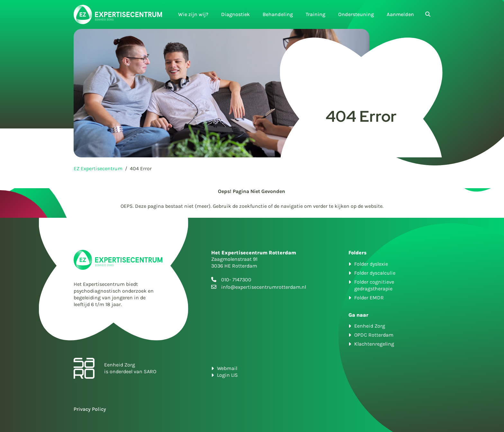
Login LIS (227, 375)
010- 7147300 (236, 280)
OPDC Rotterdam (374, 335)
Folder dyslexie (371, 264)
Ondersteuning (356, 14)
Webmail (227, 368)
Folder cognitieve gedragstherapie (374, 285)
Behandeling (278, 14)
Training (315, 14)
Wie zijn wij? (193, 14)
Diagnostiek (235, 14)
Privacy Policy (90, 409)
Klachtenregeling (374, 344)
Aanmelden (400, 14)
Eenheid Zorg (370, 326)
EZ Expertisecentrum (98, 168)
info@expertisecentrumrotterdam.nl (264, 287)
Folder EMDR (369, 298)
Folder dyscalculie (375, 273)
